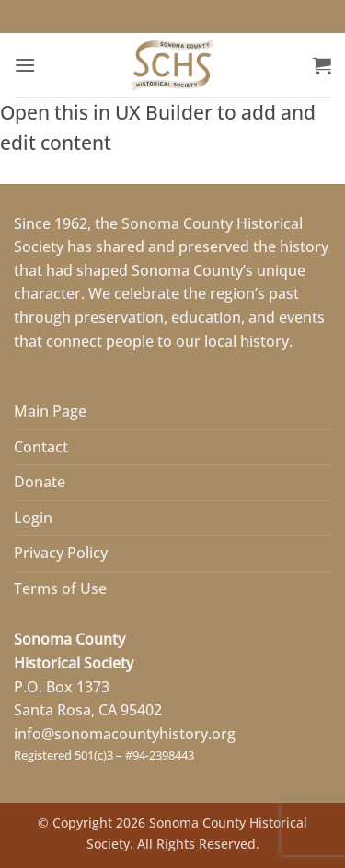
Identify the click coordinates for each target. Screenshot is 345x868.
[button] (25, 65)
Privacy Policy (61, 553)
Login (33, 518)
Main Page (50, 411)
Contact (41, 447)
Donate (40, 482)
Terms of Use (60, 588)
